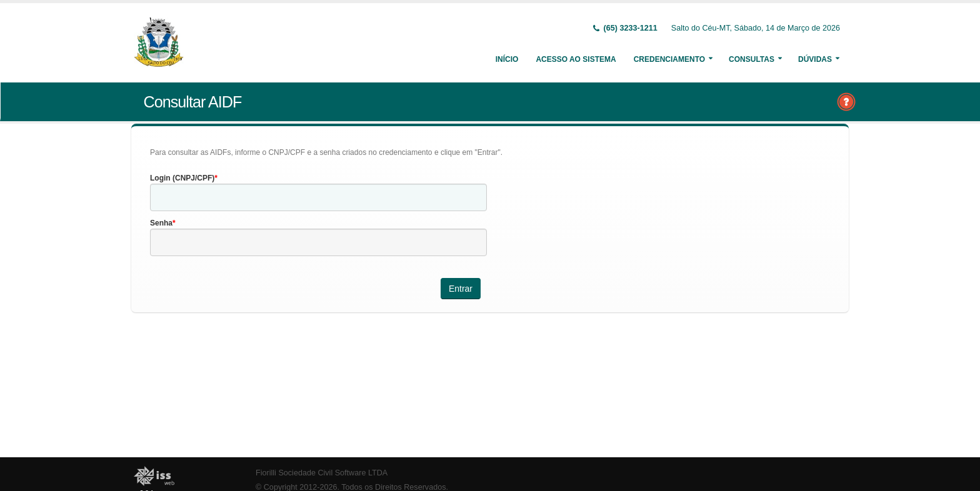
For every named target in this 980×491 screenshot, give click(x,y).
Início (507, 59)
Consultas (752, 59)
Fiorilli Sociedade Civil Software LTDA (322, 473)
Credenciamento (669, 59)
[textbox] (318, 197)
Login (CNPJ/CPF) (182, 178)
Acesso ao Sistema (576, 59)
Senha (161, 223)
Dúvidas (815, 59)
